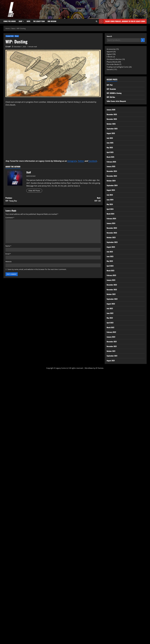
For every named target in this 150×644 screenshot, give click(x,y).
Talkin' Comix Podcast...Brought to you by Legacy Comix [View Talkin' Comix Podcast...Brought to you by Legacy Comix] (122, 21)
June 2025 (110, 143)
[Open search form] (97, 21)
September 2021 (112, 356)
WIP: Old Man (111, 97)
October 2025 (111, 124)
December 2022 (112, 285)
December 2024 (112, 171)
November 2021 (112, 346)
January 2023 (111, 280)
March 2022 (110, 327)
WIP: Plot (110, 85)
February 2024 (111, 219)
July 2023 (110, 252)
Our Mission (52, 21)
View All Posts (34, 191)
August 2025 (111, 133)
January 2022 (111, 337)
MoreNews (89, 368)
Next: (77, 199)
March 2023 (110, 271)
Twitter (81, 161)
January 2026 (111, 110)
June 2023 (110, 256)
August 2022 (111, 304)
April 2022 (110, 323)
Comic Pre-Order (10, 21)
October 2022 (111, 294)
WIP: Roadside (111, 89)
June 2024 (110, 200)
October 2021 (111, 351)
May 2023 (110, 261)
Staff (9, 47)
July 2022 (110, 308)
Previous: (29, 199)
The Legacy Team (39, 21)
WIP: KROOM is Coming (114, 93)
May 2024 (110, 204)
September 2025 (112, 129)
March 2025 (110, 157)
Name (8, 246)
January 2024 (111, 223)
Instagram (72, 161)
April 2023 (110, 266)
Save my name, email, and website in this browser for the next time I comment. (37, 269)
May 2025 (110, 147)
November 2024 (112, 176)
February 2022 (111, 332)
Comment (10, 218)
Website (8, 262)
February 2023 (111, 275)
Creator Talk (10, 36)
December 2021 (112, 342)
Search (109, 36)
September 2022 (112, 299)
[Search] (143, 40)
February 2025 (111, 162)
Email (8, 254)
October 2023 (111, 237)
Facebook (93, 161)
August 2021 (111, 361)
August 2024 (111, 190)
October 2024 (111, 181)
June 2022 (110, 313)
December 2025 (112, 114)
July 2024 (110, 195)
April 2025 (110, 152)
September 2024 (112, 185)
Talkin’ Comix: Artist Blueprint (116, 101)
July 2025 (110, 138)
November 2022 (112, 290)
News (28, 21)
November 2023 (112, 233)
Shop (20, 21)
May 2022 (110, 318)
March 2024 (110, 214)
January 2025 (111, 166)
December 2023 (112, 228)
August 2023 (111, 247)
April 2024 (110, 209)
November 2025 (112, 119)
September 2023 (112, 242)
